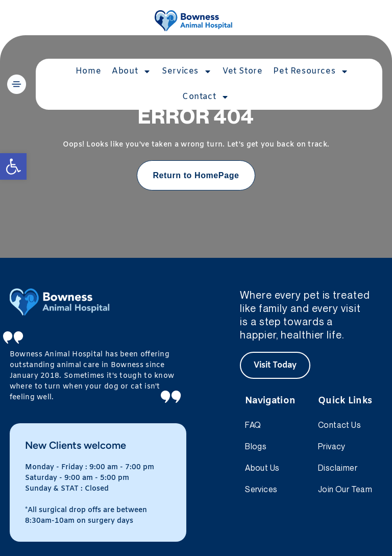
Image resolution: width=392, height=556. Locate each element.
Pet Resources (311, 71)
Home (88, 71)
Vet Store (242, 71)
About (131, 71)
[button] (13, 166)
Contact (206, 97)
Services (187, 71)
